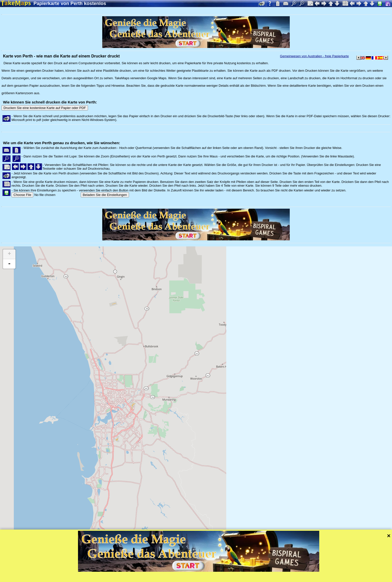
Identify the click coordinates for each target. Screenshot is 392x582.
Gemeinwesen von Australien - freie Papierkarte (314, 56)
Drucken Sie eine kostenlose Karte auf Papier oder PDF (45, 108)
